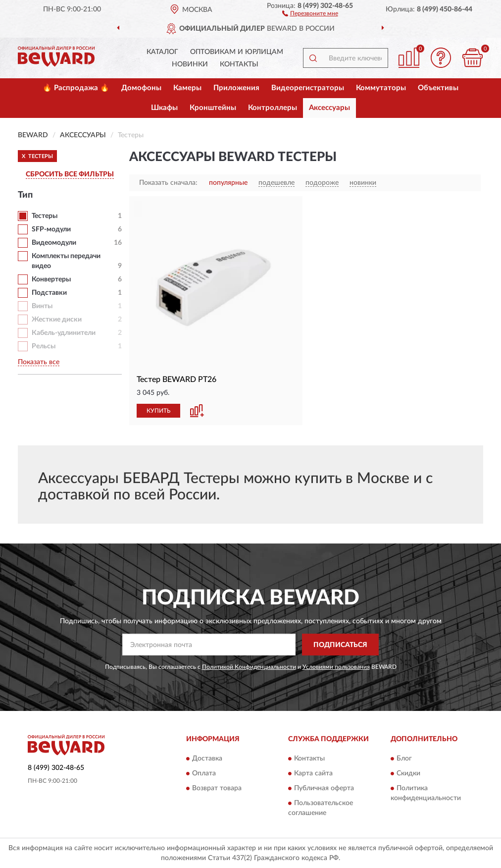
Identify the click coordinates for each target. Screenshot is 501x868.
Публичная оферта (324, 788)
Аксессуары (329, 108)
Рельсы (44, 346)
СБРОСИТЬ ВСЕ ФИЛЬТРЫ (70, 174)
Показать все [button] (39, 362)
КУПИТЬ (158, 411)
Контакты (239, 64)
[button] (310, 13)
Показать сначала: (168, 183)
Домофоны (141, 88)
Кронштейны (213, 108)
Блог (404, 759)
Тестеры (45, 216)
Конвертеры (51, 279)
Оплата (204, 773)
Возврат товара (217, 788)
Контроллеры (273, 108)
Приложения (236, 88)
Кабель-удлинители (64, 333)
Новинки (190, 64)
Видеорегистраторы (308, 88)
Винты (42, 306)
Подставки (49, 293)
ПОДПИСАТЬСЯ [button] (340, 645)
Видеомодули (54, 243)
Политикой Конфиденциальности (249, 667)
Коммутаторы (381, 88)
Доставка (207, 759)
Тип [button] (25, 195)
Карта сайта (313, 773)
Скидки (408, 773)
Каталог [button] (162, 52)
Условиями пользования (336, 667)
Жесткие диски (57, 320)
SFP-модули (51, 229)
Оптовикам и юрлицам (237, 52)
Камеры (187, 88)
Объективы (438, 88)
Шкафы (164, 108)
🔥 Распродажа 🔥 (76, 88)
